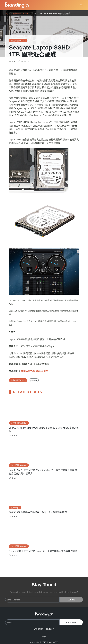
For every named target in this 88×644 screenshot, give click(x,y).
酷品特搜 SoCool (18, 40)
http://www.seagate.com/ (34, 371)
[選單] (81, 5)
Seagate (34, 380)
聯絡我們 (50, 626)
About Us (38, 626)
